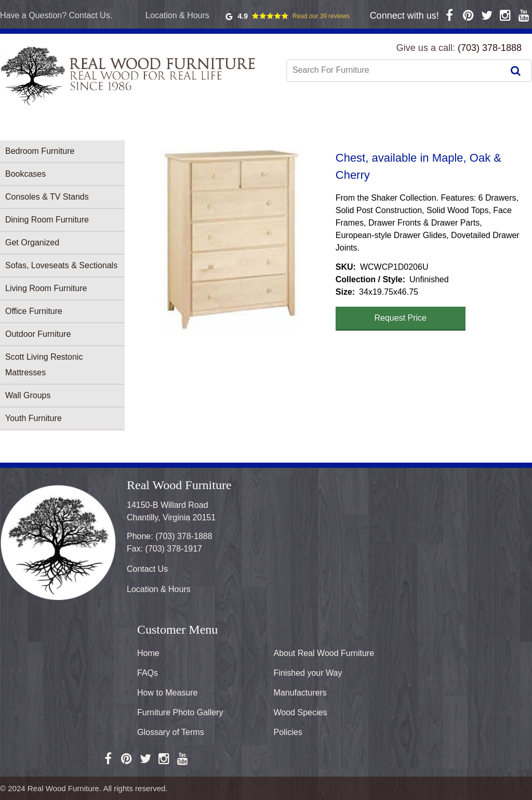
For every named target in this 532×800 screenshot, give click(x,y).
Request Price (401, 318)
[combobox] (396, 70)
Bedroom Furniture (40, 151)
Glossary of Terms (171, 732)
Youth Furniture (34, 418)
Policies (288, 732)
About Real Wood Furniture (324, 653)
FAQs (148, 673)
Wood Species (301, 712)
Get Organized (32, 242)
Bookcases (25, 174)
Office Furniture (34, 311)
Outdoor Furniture (38, 334)
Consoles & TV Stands (47, 197)
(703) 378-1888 (490, 48)
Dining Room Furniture (47, 220)
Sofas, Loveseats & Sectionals (61, 265)
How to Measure (168, 693)
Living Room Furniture (46, 288)
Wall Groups (28, 395)
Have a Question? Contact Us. (56, 15)
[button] (230, 240)
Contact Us (147, 569)
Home (148, 653)
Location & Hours (177, 15)
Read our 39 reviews (321, 16)
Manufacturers (300, 693)
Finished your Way (308, 673)
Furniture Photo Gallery (180, 712)
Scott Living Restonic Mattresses (44, 365)
